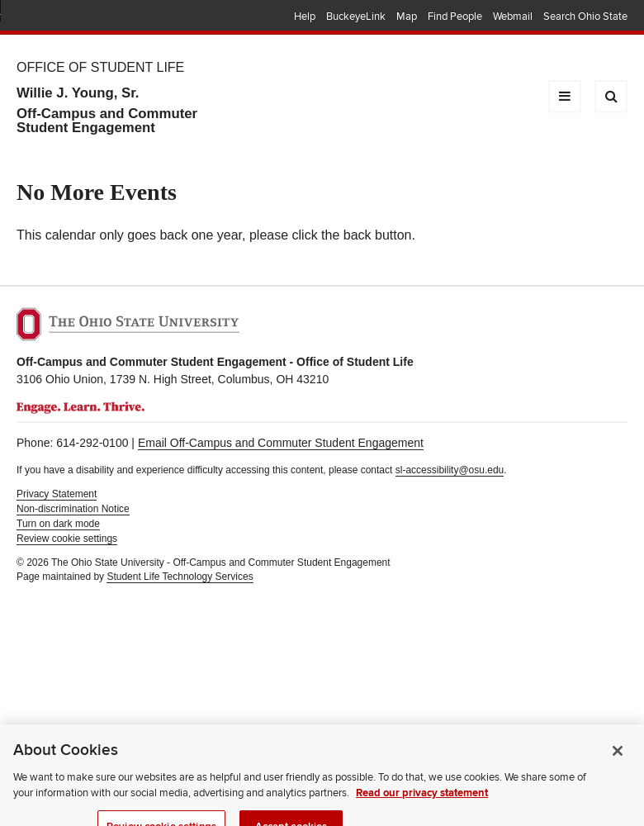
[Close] (618, 768)
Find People (455, 17)
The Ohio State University (50, 17)
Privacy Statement (57, 494)
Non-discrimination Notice (73, 509)
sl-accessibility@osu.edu (450, 470)
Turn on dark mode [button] (58, 524)
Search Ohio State (585, 17)
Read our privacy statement (422, 810)
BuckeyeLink (356, 17)
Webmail (513, 17)
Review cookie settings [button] (67, 539)
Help (305, 17)
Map (407, 17)
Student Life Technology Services (180, 577)
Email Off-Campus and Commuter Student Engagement (281, 443)
